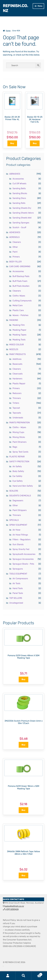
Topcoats (17, 413)
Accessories (18, 179)
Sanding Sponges (21, 223)
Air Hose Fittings (20, 535)
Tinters (16, 403)
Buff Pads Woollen (21, 286)
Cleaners (17, 242)
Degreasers (18, 501)
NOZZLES (14, 349)
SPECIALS (14, 520)
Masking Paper (19, 330)
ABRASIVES (15, 174)
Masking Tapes (19, 335)
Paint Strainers (19, 442)
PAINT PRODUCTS (17, 354)
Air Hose (16, 530)
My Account (8, 976)
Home (8, 31)
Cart (37, 974)
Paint (15, 252)
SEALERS (14, 491)
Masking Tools (19, 340)
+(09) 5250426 (12, 909)
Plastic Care (18, 310)
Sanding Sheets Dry (22, 208)
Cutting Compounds (22, 301)
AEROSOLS (14, 237)
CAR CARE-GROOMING (20, 266)
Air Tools (16, 583)
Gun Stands (18, 544)
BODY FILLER (15, 262)
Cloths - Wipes (19, 427)
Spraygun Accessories (23, 559)
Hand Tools (18, 588)
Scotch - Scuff (19, 227)
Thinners (17, 398)
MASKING (14, 320)
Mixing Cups (18, 432)
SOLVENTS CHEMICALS (20, 496)
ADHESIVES (15, 232)
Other (15, 247)
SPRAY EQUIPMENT (18, 525)
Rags (15, 447)
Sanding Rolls (19, 203)
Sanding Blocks (20, 193)
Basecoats (17, 364)
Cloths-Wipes (19, 296)
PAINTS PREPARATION (19, 423)
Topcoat (16, 408)
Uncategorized (16, 603)
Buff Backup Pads (21, 276)
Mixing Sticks (19, 437)
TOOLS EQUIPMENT (18, 574)
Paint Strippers (20, 510)
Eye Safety (18, 481)
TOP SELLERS (16, 598)
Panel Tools (18, 593)
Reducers (17, 393)
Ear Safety (17, 476)
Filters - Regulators (21, 540)
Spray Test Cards (20, 452)
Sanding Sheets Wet (22, 218)
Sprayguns (18, 569)
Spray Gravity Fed (21, 549)
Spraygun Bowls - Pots (23, 564)
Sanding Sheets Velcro (23, 213)
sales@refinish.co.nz (14, 906)
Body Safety (18, 471)
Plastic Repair (19, 384)
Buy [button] (12, 143)
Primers (16, 257)
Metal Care (18, 305)
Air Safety (17, 466)
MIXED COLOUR (16, 345)
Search (23, 976)
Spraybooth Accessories (24, 554)
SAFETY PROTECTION (19, 462)
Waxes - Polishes (20, 315)
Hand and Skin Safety (23, 486)
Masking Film (19, 325)
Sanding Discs (19, 198)
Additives (17, 359)
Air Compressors (20, 579)
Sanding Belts (19, 188)
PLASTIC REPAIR (17, 457)
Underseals (18, 418)
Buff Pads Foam (20, 281)
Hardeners (17, 379)
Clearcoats (18, 374)
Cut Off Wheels (19, 184)
